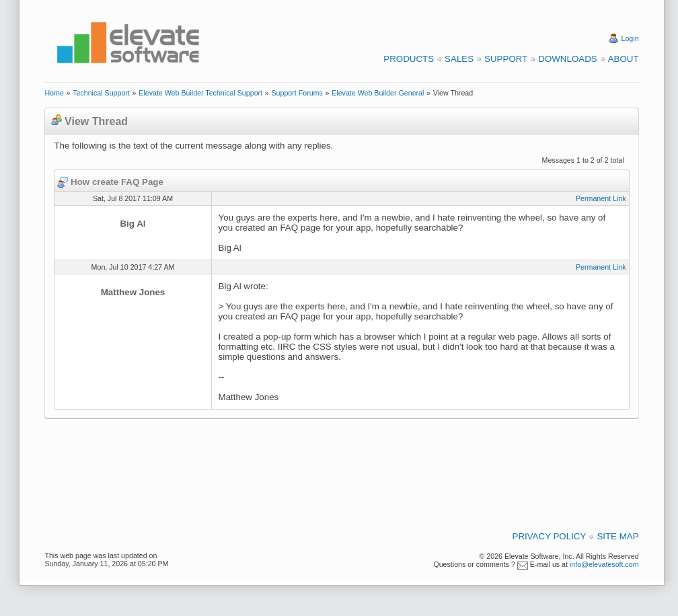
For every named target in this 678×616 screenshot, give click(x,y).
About (624, 59)
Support (506, 59)
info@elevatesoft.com (604, 564)
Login (630, 38)
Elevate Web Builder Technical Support (200, 93)
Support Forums (297, 93)
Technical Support (101, 93)
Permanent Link (601, 198)
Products (409, 59)
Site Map (617, 536)
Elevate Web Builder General (378, 93)
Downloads (567, 59)
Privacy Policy (550, 536)
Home (54, 93)
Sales (459, 59)
